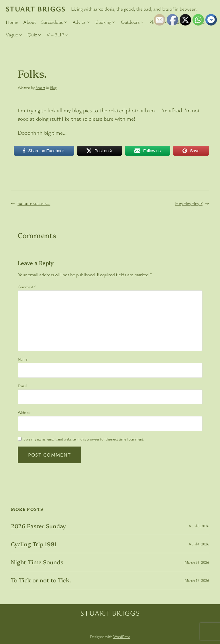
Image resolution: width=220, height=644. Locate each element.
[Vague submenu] (21, 35)
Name (22, 359)
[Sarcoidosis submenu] (65, 22)
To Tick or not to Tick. (41, 580)
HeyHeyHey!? (189, 203)
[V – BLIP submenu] (67, 35)
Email (22, 386)
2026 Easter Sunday (38, 526)
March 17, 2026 (197, 580)
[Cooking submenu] (114, 22)
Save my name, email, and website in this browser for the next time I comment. (84, 439)
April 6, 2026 (199, 526)
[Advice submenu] (88, 22)
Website (24, 412)
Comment (27, 287)
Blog (53, 88)
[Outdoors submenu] (142, 22)
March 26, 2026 (197, 562)
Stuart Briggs (36, 9)
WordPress (122, 636)
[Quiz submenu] (40, 35)
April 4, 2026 (199, 544)
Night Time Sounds (37, 562)
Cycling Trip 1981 (34, 544)
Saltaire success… (34, 203)
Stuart (40, 88)
